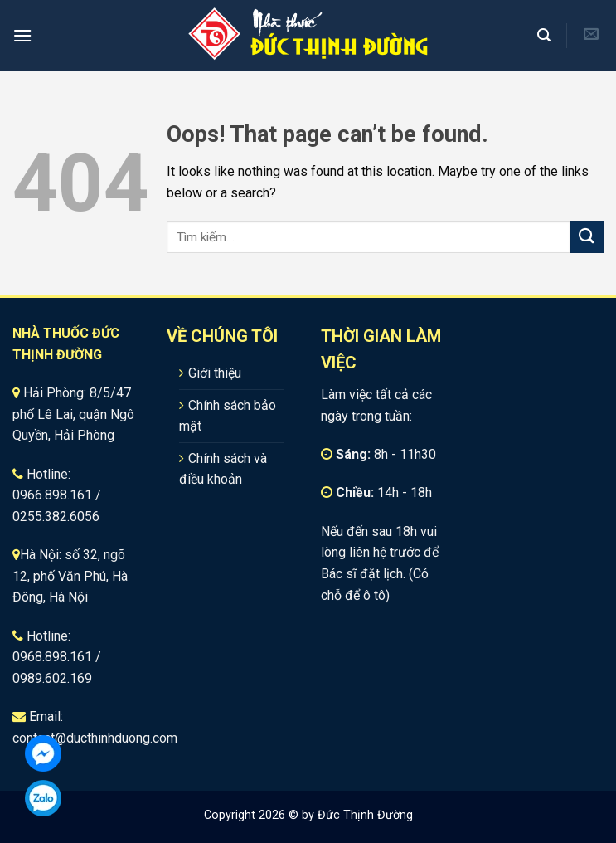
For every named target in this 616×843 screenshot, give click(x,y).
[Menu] (22, 35)
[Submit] (587, 237)
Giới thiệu (215, 373)
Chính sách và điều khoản (223, 469)
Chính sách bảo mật (228, 416)
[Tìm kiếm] (546, 35)
